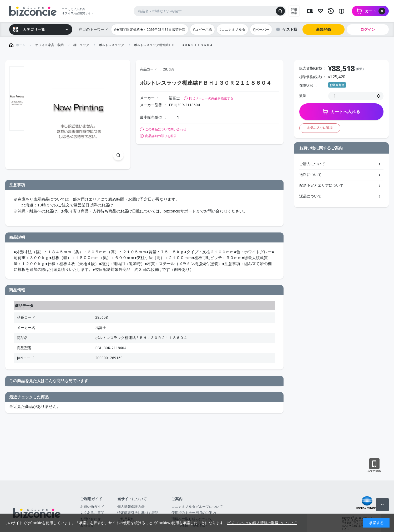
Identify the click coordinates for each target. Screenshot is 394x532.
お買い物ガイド (92, 506)
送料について (310, 174)
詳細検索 (294, 11)
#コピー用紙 (202, 29)
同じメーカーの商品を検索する (211, 98)
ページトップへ (382, 505)
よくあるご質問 (92, 513)
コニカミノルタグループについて (197, 506)
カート (375, 11)
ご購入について (312, 164)
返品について (310, 196)
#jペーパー (261, 29)
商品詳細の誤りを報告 (161, 136)
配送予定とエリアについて (321, 185)
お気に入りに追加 (320, 128)
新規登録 (324, 29)
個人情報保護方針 (131, 506)
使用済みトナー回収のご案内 (194, 513)
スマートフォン (374, 465)
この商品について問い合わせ (166, 129)
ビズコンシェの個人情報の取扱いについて (262, 523)
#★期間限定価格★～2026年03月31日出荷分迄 (150, 29)
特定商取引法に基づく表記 (138, 513)
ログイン (368, 29)
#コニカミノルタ (232, 29)
